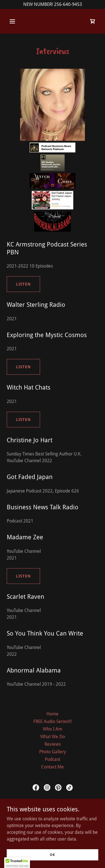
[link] (93, 21)
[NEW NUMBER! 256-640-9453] (53, 4)
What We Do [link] (53, 737)
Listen (23, 284)
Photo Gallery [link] (53, 752)
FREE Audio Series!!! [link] (53, 721)
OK (53, 855)
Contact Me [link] (53, 767)
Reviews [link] (53, 744)
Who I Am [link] (53, 729)
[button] (17, 21)
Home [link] (53, 714)
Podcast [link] (53, 759)
